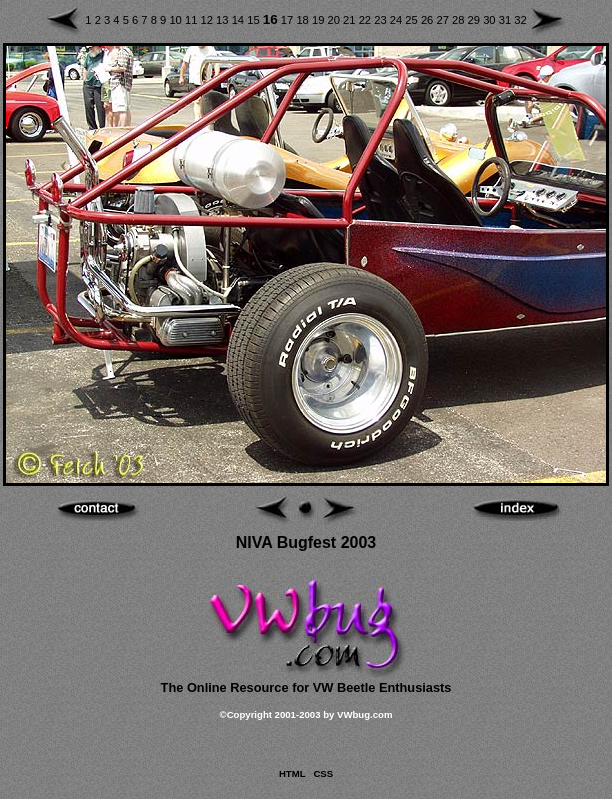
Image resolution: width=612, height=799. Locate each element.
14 (240, 20)
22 (367, 20)
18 (304, 20)
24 (398, 20)
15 (255, 20)
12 (209, 20)
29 (476, 20)
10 (177, 20)
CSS (323, 773)
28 (460, 20)
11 (193, 20)
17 (289, 20)
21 (351, 20)
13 (224, 20)
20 (336, 20)
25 (413, 20)
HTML (292, 773)
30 (491, 20)
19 (320, 20)
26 (429, 20)
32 (520, 20)
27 (444, 20)
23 (382, 20)
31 (507, 20)
